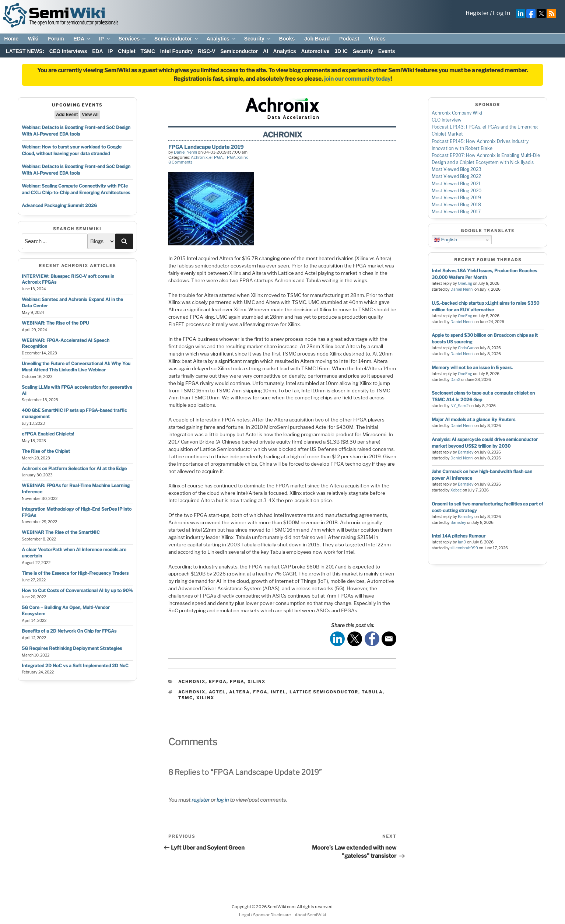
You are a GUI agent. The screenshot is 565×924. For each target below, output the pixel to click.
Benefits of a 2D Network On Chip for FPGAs (69, 631)
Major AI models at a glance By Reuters (473, 419)
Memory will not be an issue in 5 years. (472, 367)
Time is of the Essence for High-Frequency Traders (75, 573)
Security (258, 39)
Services (133, 39)
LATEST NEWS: (25, 51)
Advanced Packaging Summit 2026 (59, 205)
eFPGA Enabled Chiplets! (48, 434)
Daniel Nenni (185, 152)
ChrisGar (466, 348)
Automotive (315, 51)
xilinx (205, 698)
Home (11, 39)
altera (239, 692)
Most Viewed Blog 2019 (456, 198)
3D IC (341, 51)
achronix (192, 692)
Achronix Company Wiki (457, 113)
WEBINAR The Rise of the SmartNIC (61, 532)
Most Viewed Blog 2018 (456, 205)
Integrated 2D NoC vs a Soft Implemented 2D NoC (75, 666)
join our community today (357, 79)
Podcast (349, 39)
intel (278, 692)
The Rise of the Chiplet (46, 451)
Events (387, 51)
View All (90, 115)
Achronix (199, 157)
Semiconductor (177, 39)
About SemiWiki (310, 915)
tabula (372, 692)
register (201, 800)
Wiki (33, 39)
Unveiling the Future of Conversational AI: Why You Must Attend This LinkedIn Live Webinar (76, 367)
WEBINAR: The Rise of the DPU (55, 323)
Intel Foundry (177, 51)
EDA (82, 39)
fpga (260, 692)
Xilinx (243, 157)
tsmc (186, 698)
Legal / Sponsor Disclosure (265, 915)
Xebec (456, 490)
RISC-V (206, 51)
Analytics (222, 39)
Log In (501, 13)
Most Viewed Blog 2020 (457, 191)
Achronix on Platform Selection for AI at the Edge (74, 468)
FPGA (230, 157)
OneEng (465, 283)
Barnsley (466, 452)
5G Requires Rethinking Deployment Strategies (72, 648)
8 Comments (180, 162)
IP (105, 39)
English (445, 240)
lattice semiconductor (324, 692)
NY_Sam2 (459, 406)
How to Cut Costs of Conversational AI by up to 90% (77, 590)
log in (223, 800)
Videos (377, 39)
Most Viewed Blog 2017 (456, 212)
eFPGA (216, 157)
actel (217, 692)
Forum (56, 39)
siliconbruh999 (464, 548)
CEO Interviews (68, 51)
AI (266, 51)
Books (287, 39)
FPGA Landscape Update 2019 (206, 147)
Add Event (67, 115)
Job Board (317, 39)
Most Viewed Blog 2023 (457, 169)
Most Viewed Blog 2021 (456, 184)
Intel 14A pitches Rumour (459, 536)
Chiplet (127, 51)
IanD (462, 542)
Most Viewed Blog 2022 (456, 176)
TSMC (148, 51)
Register (477, 13)
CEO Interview (447, 120)
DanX (455, 380)
